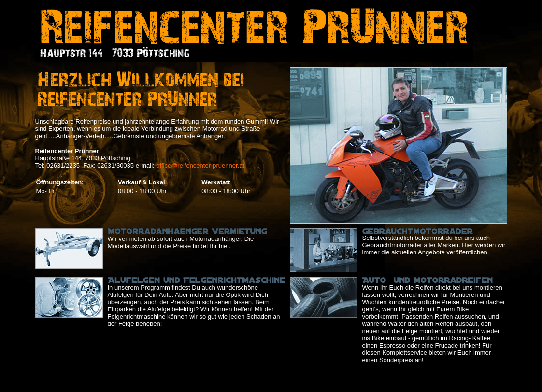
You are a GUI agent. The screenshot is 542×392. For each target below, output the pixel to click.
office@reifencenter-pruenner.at (200, 165)
